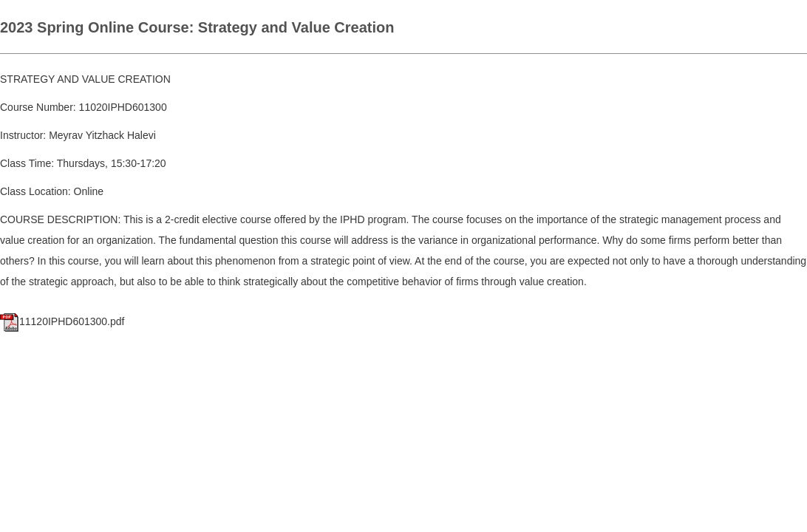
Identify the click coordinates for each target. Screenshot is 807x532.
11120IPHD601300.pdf (62, 321)
